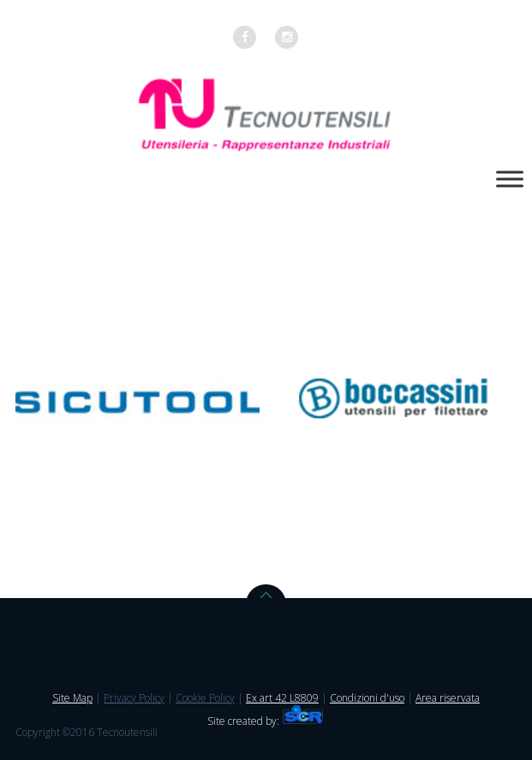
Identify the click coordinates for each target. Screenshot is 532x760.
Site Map (72, 698)
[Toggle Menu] (510, 179)
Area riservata (448, 698)
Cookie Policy (205, 698)
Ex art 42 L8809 (282, 698)
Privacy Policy (134, 698)
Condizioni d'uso (367, 698)
